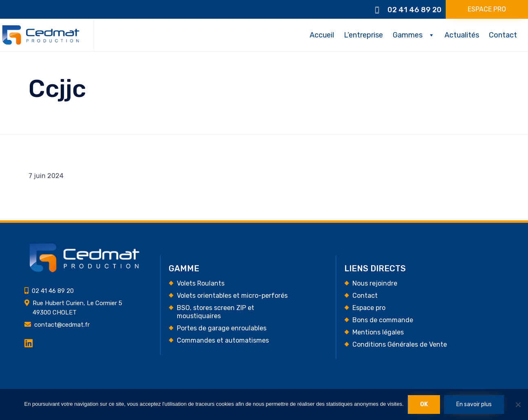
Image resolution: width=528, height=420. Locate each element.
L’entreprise (363, 35)
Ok (424, 404)
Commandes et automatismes (223, 340)
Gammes (408, 35)
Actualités (462, 35)
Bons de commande (383, 320)
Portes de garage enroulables (222, 328)
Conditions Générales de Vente (400, 344)
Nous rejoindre (375, 283)
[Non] (518, 405)
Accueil (322, 35)
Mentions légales (378, 332)
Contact (503, 35)
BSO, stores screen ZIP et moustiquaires (216, 312)
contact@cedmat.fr (62, 325)
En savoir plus (474, 404)
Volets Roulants (201, 283)
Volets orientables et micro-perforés (232, 296)
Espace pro (369, 308)
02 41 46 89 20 (415, 10)
